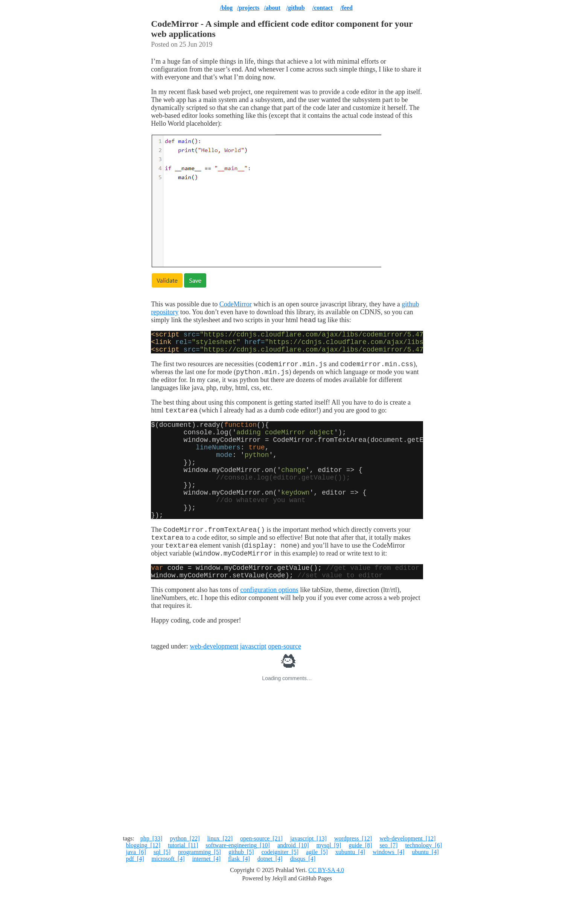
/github (296, 8)
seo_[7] (388, 881)
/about (272, 8)
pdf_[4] (135, 895)
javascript (253, 682)
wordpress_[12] (353, 875)
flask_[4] (239, 895)
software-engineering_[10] (238, 881)
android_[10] (293, 881)
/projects (248, 8)
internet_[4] (206, 895)
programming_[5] (199, 888)
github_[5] (241, 888)
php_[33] (151, 875)
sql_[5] (162, 888)
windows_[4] (388, 888)
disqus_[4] (303, 895)
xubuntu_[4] (350, 888)
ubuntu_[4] (425, 888)
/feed (346, 8)
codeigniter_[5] (280, 888)
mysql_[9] (329, 881)
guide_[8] (360, 881)
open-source (285, 682)
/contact (323, 8)
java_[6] (136, 888)
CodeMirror (236, 304)
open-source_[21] (261, 875)
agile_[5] (317, 888)
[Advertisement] (287, 798)
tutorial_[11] (183, 881)
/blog (226, 8)
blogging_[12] (143, 881)
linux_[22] (220, 875)
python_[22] (185, 875)
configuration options (269, 626)
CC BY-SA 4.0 (326, 906)
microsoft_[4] (168, 895)
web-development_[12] (407, 875)
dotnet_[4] (270, 895)
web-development (214, 682)
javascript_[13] (308, 875)
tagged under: (170, 682)
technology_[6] (423, 881)
